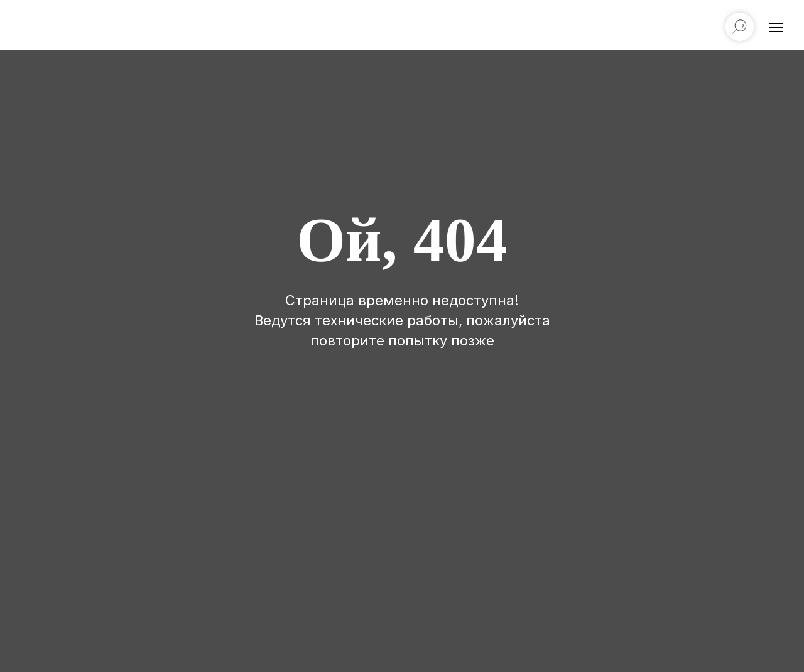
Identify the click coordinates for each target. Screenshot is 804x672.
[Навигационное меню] (776, 28)
